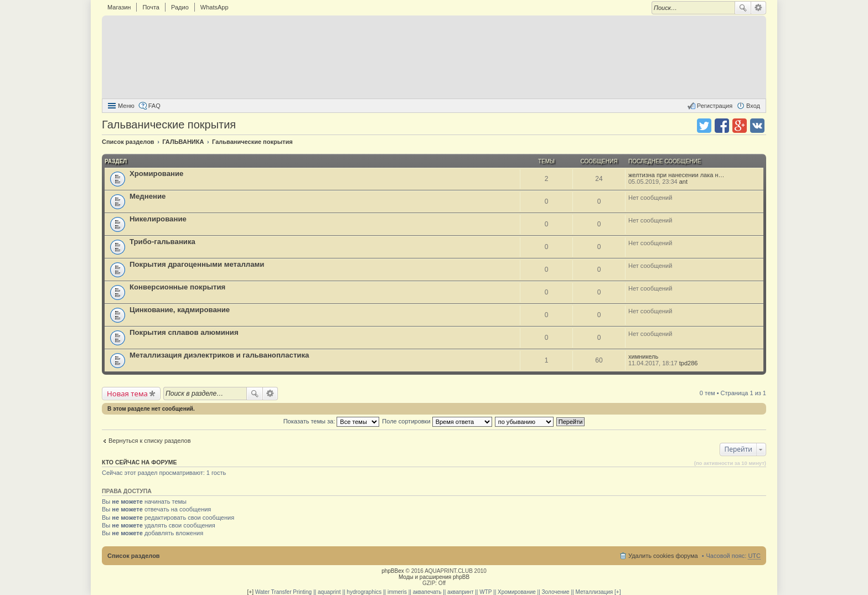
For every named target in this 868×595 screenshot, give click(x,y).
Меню (126, 106)
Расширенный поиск (759, 8)
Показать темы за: (332, 421)
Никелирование (158, 219)
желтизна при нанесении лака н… (676, 175)
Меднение (148, 196)
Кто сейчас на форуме (139, 462)
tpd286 (689, 363)
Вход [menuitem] (753, 106)
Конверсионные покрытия (177, 287)
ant (683, 182)
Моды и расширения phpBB (434, 577)
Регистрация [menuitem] (715, 106)
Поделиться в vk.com (757, 126)
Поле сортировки (437, 421)
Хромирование (156, 174)
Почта (151, 7)
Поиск (743, 8)
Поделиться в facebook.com (722, 126)
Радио (180, 7)
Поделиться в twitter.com (704, 126)
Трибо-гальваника (162, 242)
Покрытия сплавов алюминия (184, 332)
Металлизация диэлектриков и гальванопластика (219, 355)
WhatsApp (215, 7)
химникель (643, 356)
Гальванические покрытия (169, 125)
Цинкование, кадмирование (180, 310)
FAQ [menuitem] (154, 106)
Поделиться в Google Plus (740, 126)
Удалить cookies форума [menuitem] (663, 556)
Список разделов (134, 556)
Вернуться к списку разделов (149, 441)
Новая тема (127, 394)
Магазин (119, 7)
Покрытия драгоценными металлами (197, 264)
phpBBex (393, 571)
